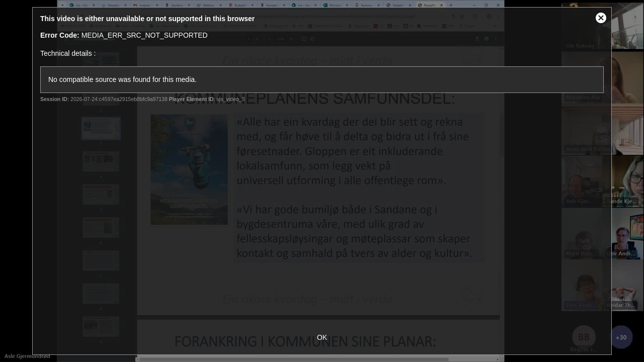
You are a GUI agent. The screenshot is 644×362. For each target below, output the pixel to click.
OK (322, 337)
